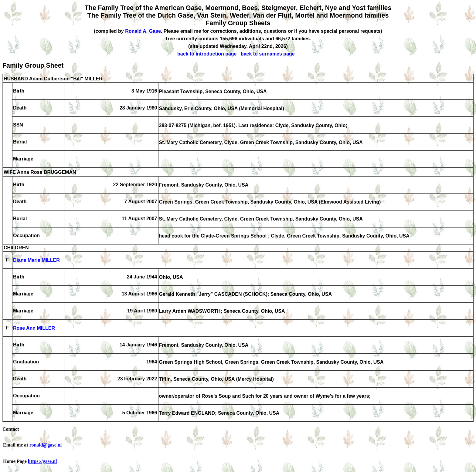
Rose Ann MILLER (34, 328)
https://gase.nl (42, 461)
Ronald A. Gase (143, 31)
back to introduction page (207, 54)
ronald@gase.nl (46, 445)
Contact (11, 429)
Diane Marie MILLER (36, 260)
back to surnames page (268, 54)
